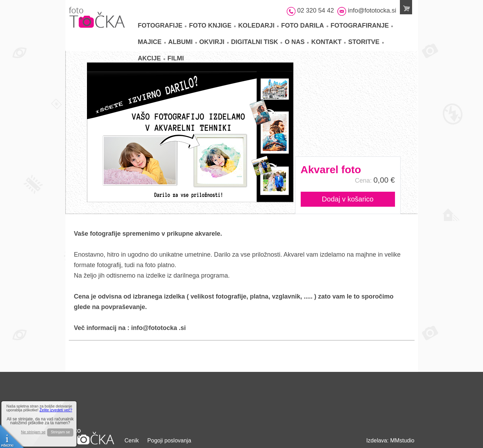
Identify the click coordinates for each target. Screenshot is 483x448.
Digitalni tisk (257, 42)
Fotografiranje (362, 25)
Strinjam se (60, 432)
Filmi (176, 58)
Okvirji (214, 42)
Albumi (183, 42)
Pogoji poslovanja (169, 440)
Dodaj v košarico (348, 199)
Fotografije (162, 25)
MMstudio (402, 440)
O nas (297, 42)
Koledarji (258, 25)
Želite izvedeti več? (56, 410)
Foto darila (305, 25)
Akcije (152, 58)
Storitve (366, 42)
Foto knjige (212, 25)
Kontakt (328, 42)
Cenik (132, 440)
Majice (152, 42)
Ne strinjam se (33, 432)
